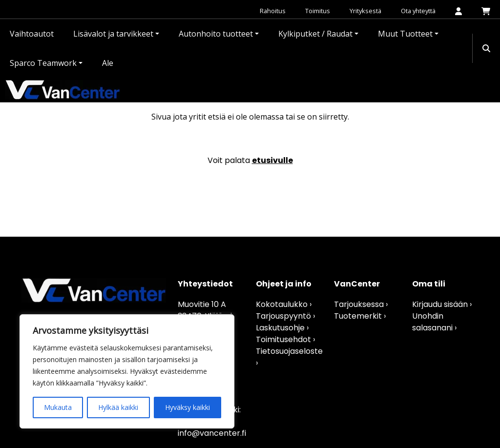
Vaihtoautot (32, 34)
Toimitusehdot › (285, 339)
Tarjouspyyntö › (285, 316)
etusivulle (272, 160)
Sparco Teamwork (43, 63)
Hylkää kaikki (118, 407)
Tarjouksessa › (361, 304)
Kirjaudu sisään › (442, 304)
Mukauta (58, 407)
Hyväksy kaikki (187, 407)
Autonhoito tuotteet (216, 34)
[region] (127, 371)
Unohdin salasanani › (434, 322)
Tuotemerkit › (360, 316)
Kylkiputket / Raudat (315, 34)
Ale (108, 63)
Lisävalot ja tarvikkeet (113, 34)
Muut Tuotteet (405, 34)
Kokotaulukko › (284, 304)
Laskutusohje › (282, 328)
